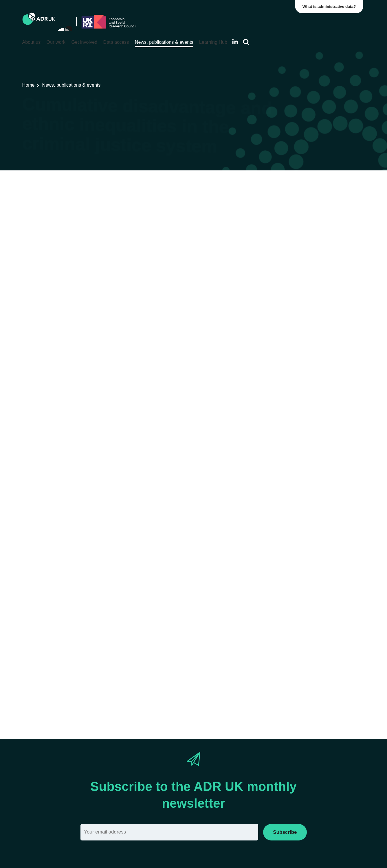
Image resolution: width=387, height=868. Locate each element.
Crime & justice (265, 202)
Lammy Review (106, 300)
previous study (82, 329)
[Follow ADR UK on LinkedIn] (235, 42)
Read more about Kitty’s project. (93, 701)
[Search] (246, 42)
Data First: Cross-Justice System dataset (159, 496)
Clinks (302, 673)
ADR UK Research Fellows (216, 202)
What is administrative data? (331, 7)
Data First (69, 488)
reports (196, 300)
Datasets (174, 202)
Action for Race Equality (258, 673)
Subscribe (285, 832)
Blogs (156, 202)
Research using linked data (117, 202)
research (201, 525)
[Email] (169, 832)
